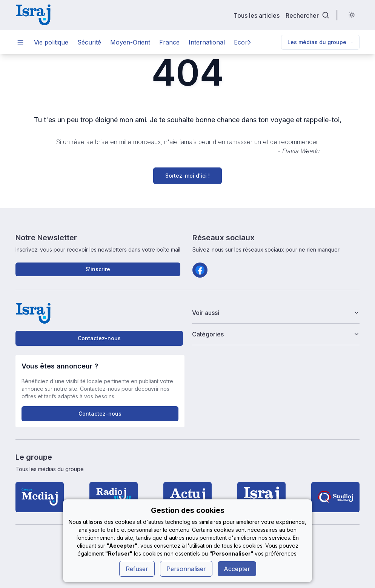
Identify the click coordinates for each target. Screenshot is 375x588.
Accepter (237, 569)
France (169, 42)
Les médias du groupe (320, 42)
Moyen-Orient (130, 42)
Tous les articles (257, 15)
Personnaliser (186, 569)
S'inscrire (98, 269)
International (207, 42)
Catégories (276, 334)
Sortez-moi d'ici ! (187, 176)
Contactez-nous (99, 338)
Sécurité (89, 42)
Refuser (137, 569)
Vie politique (51, 42)
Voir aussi (276, 313)
